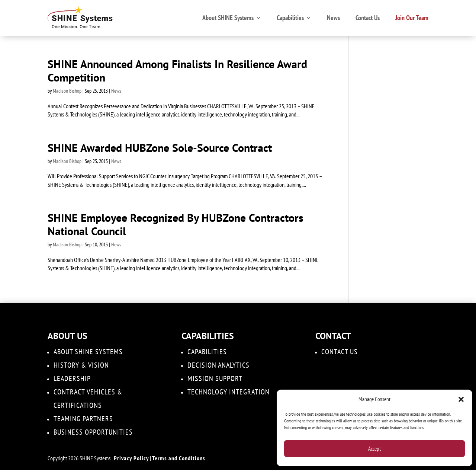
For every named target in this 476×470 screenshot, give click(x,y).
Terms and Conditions (179, 458)
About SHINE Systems (228, 18)
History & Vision (81, 365)
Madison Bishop (67, 91)
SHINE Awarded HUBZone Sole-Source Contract (160, 148)
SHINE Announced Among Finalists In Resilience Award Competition (177, 71)
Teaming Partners (83, 419)
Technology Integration (229, 392)
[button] (461, 399)
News (333, 18)
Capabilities (290, 18)
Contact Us (368, 18)
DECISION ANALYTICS (218, 365)
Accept (374, 449)
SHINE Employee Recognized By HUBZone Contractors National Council (176, 224)
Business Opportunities (93, 432)
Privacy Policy (131, 458)
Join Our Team (412, 18)
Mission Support (215, 378)
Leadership (72, 378)
